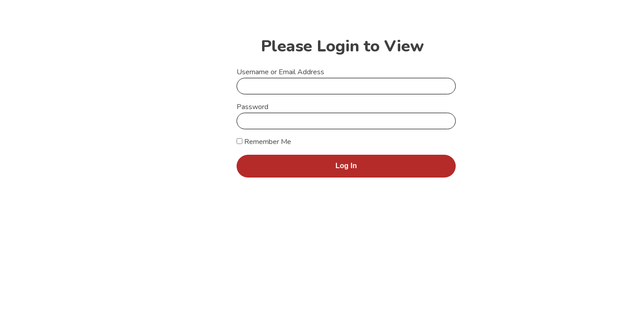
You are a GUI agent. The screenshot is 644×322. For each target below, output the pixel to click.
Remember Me (264, 142)
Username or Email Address (280, 72)
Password (252, 107)
